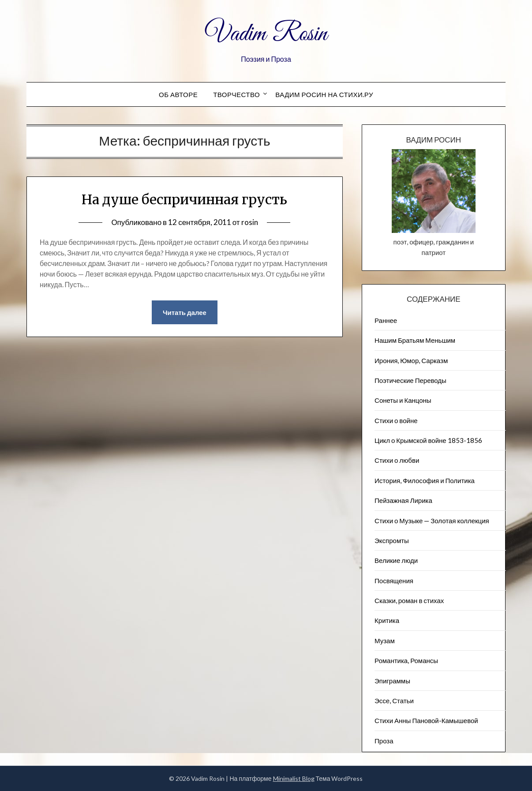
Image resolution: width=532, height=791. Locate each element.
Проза (384, 741)
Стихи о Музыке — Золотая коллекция (432, 521)
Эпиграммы (392, 681)
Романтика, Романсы (406, 660)
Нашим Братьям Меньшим (415, 340)
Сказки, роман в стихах (409, 600)
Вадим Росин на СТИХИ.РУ (324, 94)
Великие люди (396, 560)
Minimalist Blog (294, 778)
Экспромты (392, 540)
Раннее (386, 320)
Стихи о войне (396, 420)
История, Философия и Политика (425, 480)
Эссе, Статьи (394, 701)
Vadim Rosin (266, 34)
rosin (250, 222)
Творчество (236, 94)
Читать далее (185, 312)
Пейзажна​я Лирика (403, 500)
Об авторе (178, 94)
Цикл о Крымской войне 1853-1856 (428, 440)
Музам (385, 641)
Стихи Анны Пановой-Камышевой (426, 720)
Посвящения (394, 581)
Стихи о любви (397, 460)
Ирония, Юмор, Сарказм (411, 360)
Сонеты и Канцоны (403, 400)
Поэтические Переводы (410, 380)
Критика (387, 620)
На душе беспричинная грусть (184, 199)
